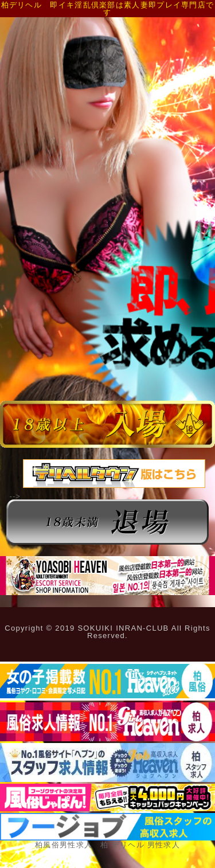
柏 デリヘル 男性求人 (140, 845)
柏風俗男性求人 (64, 845)
